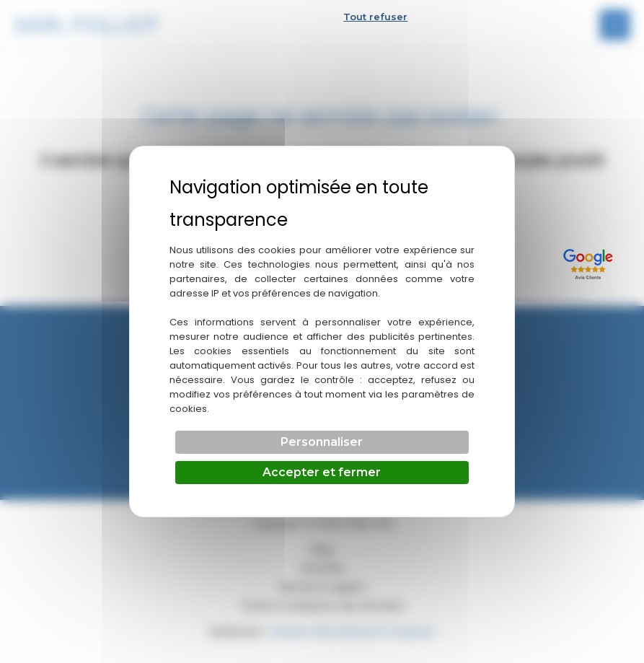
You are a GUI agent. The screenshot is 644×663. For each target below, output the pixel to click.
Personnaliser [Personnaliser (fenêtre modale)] (322, 442)
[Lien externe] (590, 262)
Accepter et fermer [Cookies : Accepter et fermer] (322, 472)
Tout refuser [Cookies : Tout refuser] (375, 17)
